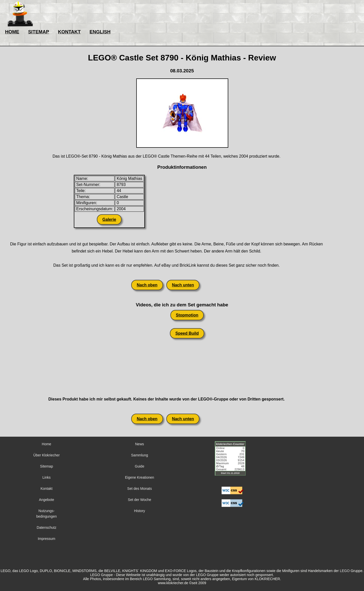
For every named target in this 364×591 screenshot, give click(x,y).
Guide (139, 466)
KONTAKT (69, 32)
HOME (12, 32)
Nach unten (183, 285)
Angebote (47, 500)
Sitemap (46, 466)
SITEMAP (39, 32)
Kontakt (46, 489)
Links (47, 477)
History (140, 511)
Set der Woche (140, 500)
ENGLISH (100, 32)
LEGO (345, 571)
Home (46, 444)
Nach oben (147, 285)
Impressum (46, 539)
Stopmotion (187, 315)
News (139, 444)
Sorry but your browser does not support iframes (233, 461)
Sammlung (140, 455)
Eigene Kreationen (139, 477)
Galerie (109, 219)
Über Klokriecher (47, 455)
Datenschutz (47, 527)
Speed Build (187, 333)
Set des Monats (139, 489)
